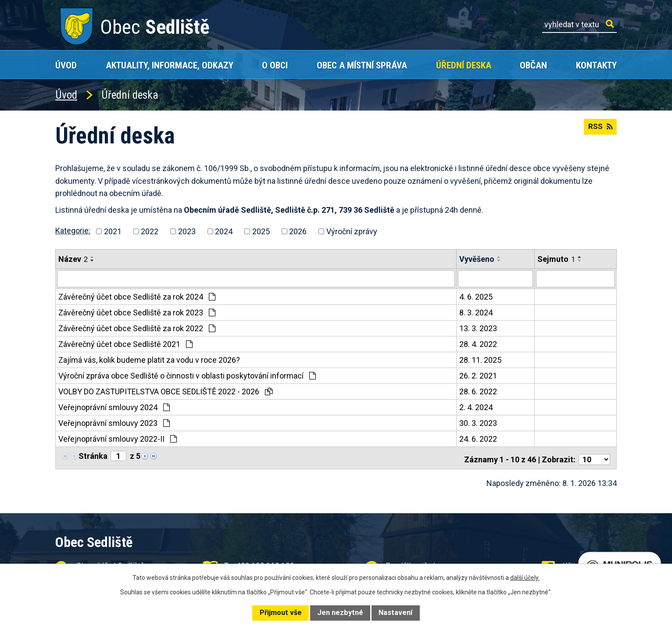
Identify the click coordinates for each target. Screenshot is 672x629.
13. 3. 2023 (478, 328)
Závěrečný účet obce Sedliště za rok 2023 (137, 312)
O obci (275, 65)
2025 (261, 231)
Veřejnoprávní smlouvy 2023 (114, 423)
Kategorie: (73, 231)
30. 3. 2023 (478, 423)
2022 (150, 231)
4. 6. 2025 (476, 296)
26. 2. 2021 (478, 375)
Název (73, 259)
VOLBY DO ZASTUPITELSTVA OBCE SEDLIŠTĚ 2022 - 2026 (166, 391)
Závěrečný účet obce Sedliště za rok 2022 (137, 328)
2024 (224, 231)
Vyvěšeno (477, 259)
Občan (533, 65)
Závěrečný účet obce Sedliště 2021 (125, 344)
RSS (599, 130)
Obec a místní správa (362, 65)
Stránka (93, 456)
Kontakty (596, 65)
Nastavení (395, 613)
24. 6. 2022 (478, 438)
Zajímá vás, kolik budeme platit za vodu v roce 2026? (149, 359)
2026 (298, 231)
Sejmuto (556, 259)
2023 (187, 231)
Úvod (66, 65)
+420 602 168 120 (263, 562)
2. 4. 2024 (476, 407)
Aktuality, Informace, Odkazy (170, 65)
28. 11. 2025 (480, 359)
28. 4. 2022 (478, 344)
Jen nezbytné (340, 613)
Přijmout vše (281, 613)
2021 (113, 231)
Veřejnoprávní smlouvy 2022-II (118, 438)
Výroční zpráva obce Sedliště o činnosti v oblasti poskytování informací (187, 375)
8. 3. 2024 (476, 312)
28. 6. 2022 (478, 391)
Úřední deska (464, 65)
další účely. (525, 578)
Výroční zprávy (352, 231)
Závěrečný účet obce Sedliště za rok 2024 (137, 296)
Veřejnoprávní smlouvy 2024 (114, 407)
